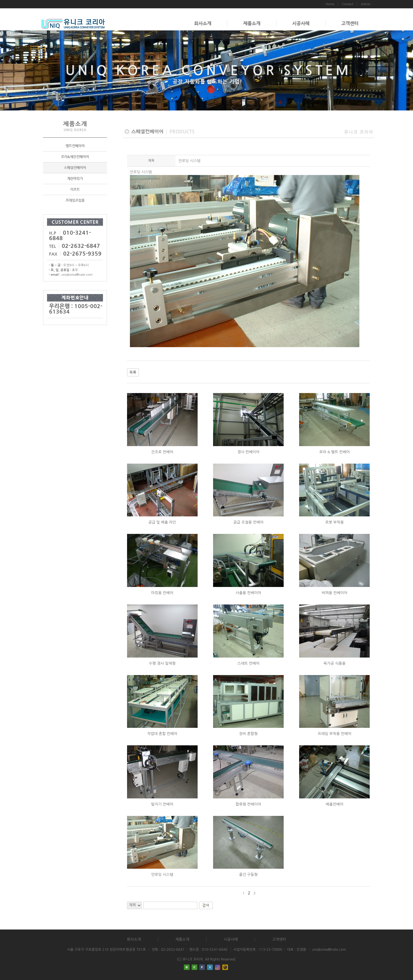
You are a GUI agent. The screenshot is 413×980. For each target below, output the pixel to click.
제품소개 (252, 23)
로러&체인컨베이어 (75, 157)
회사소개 (203, 23)
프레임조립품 (75, 200)
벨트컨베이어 (75, 146)
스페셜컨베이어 (75, 168)
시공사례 (301, 23)
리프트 (75, 189)
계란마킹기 (75, 178)
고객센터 (350, 23)
